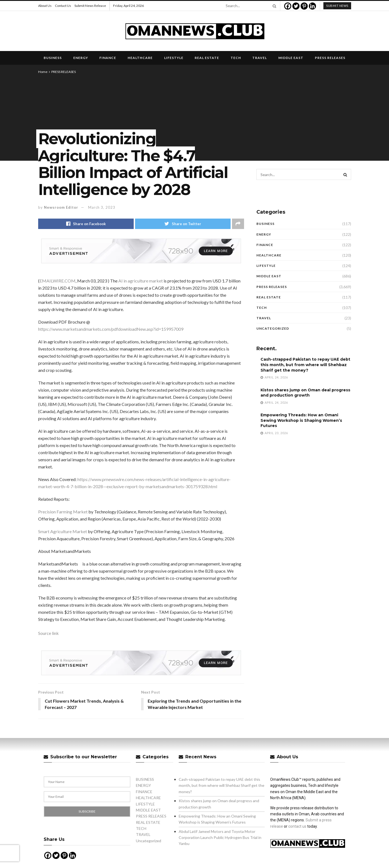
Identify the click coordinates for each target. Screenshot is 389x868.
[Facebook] (288, 6)
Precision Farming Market (63, 512)
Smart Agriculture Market (63, 531)
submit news (337, 6)
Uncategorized (273, 328)
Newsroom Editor (61, 207)
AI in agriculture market (141, 281)
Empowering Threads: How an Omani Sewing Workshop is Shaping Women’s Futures (301, 420)
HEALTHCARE (140, 58)
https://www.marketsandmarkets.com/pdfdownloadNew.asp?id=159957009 (111, 329)
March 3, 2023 (102, 207)
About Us (45, 6)
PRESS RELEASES (330, 58)
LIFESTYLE (174, 58)
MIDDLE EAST (291, 58)
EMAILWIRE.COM (58, 281)
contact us (297, 826)
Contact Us (63, 6)
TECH (236, 58)
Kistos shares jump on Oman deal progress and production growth (305, 393)
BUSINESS (53, 58)
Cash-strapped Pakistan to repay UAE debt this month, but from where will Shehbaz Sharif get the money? (305, 365)
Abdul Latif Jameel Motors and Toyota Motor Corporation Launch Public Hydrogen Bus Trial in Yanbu (220, 838)
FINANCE (108, 58)
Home (43, 72)
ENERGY (81, 58)
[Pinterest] (304, 6)
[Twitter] (296, 6)
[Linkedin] (312, 6)
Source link (48, 633)
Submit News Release (90, 6)
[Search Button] (273, 6)
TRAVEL (260, 58)
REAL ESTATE (207, 58)
